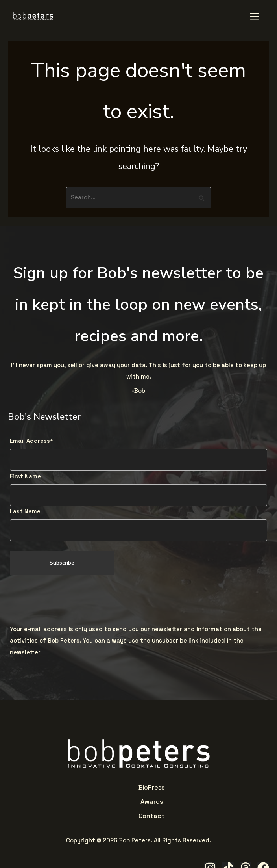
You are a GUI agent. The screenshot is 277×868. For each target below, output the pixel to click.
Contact (163, 786)
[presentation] (70, 599)
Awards (139, 786)
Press (119, 786)
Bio (106, 786)
